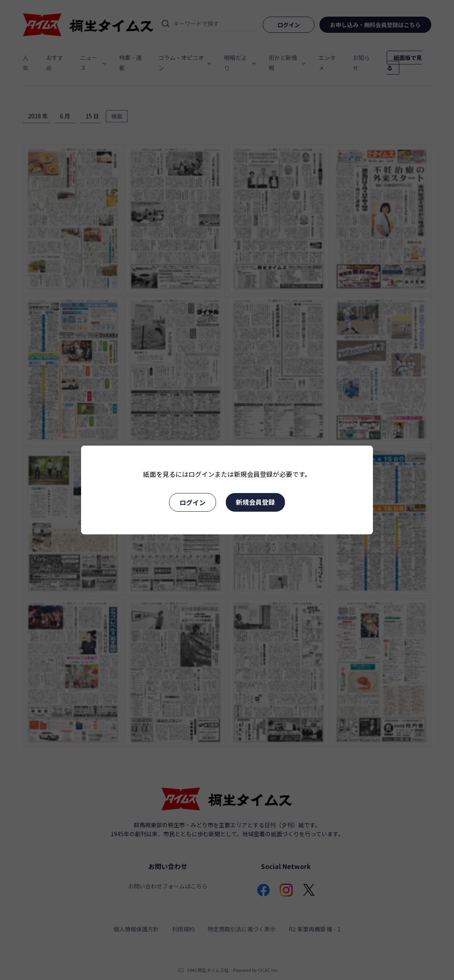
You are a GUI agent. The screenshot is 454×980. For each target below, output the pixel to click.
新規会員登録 (255, 502)
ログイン (193, 502)
